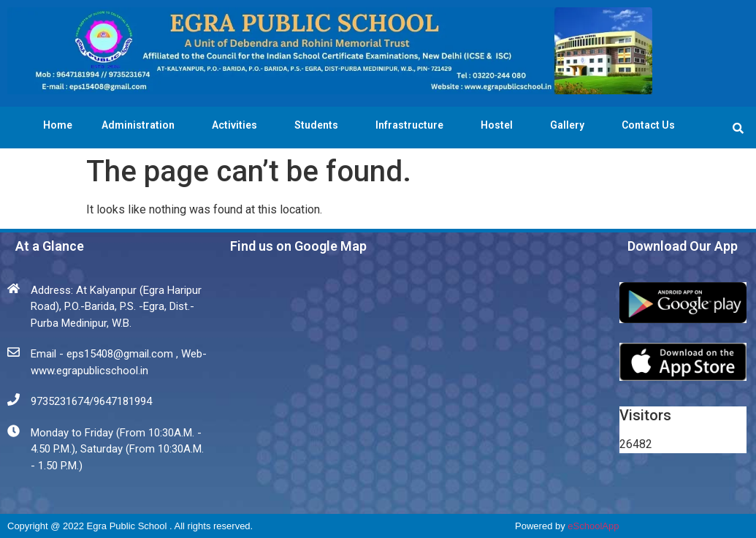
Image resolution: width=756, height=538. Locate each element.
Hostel (501, 125)
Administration (142, 125)
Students (320, 125)
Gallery (571, 125)
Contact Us (648, 125)
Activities (238, 125)
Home (58, 125)
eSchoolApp (593, 526)
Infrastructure (413, 125)
